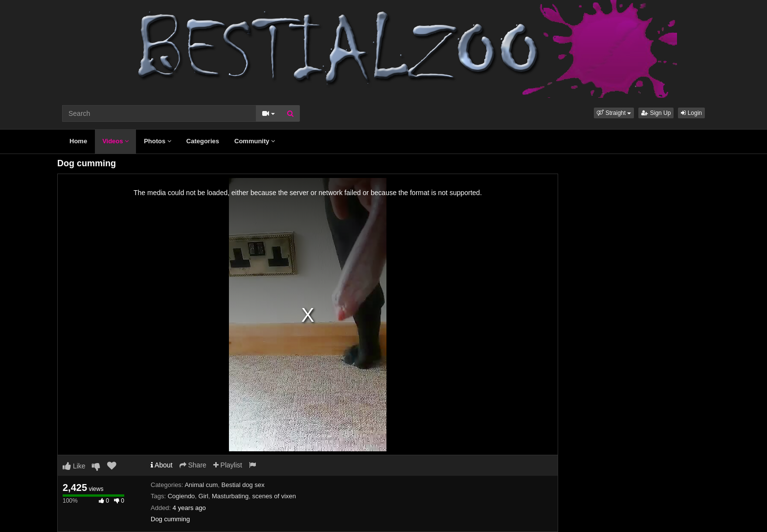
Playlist (228, 465)
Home (78, 141)
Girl (203, 496)
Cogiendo (181, 496)
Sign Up (656, 113)
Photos (158, 141)
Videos (115, 141)
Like (74, 466)
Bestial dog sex (243, 485)
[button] (614, 113)
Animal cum (201, 485)
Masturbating (230, 496)
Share (193, 465)
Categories (203, 141)
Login (691, 113)
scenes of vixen (274, 496)
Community (255, 141)
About (162, 465)
